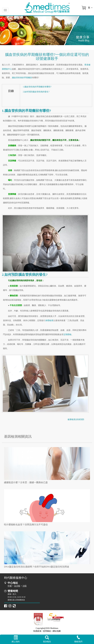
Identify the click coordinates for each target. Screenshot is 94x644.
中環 (10, 586)
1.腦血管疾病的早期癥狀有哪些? (37, 87)
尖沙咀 (17, 586)
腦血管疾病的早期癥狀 (22, 78)
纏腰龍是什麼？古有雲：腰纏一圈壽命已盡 (26, 482)
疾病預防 (80, 419)
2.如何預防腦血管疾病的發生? (36, 92)
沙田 (25, 586)
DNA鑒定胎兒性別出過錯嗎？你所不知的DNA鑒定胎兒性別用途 (37, 567)
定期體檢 (67, 334)
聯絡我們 (78, 639)
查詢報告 (47, 639)
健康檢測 (72, 419)
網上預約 (16, 639)
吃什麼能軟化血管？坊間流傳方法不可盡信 (26, 525)
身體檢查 (49, 321)
